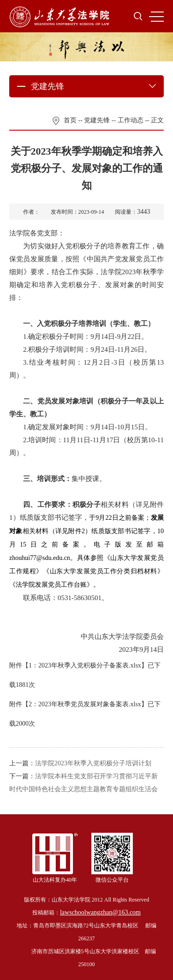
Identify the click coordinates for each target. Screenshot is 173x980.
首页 (70, 120)
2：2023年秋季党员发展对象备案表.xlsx (85, 704)
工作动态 (131, 120)
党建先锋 (97, 120)
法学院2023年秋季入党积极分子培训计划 (93, 763)
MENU (156, 17)
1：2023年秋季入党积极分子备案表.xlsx (85, 665)
